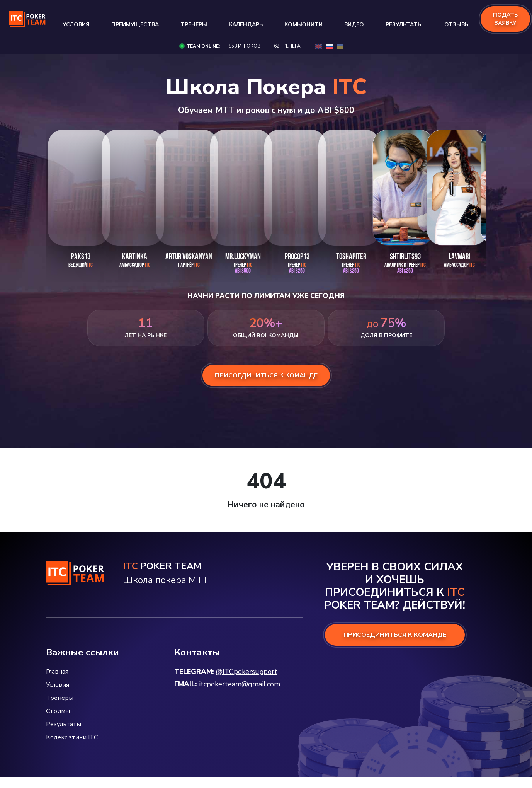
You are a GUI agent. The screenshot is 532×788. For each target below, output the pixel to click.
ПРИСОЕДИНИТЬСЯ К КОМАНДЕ (395, 635)
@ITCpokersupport (247, 672)
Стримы (58, 711)
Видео (354, 25)
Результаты (404, 25)
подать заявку (505, 19)
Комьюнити (303, 25)
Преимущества (135, 25)
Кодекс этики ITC (72, 737)
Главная (57, 672)
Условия (76, 25)
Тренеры (194, 25)
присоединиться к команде (266, 375)
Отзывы (457, 25)
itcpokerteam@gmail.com (240, 684)
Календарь (246, 25)
